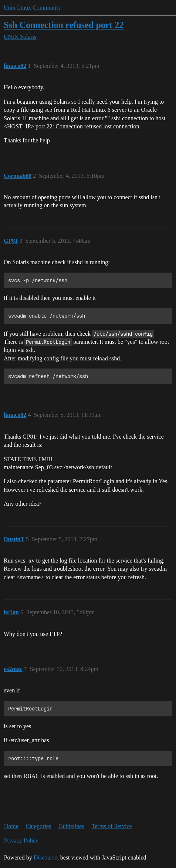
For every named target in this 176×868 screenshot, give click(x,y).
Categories (38, 826)
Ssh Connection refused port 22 (64, 25)
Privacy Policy (21, 841)
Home (11, 826)
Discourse (45, 857)
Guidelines (71, 826)
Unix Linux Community (32, 8)
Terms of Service (112, 826)
